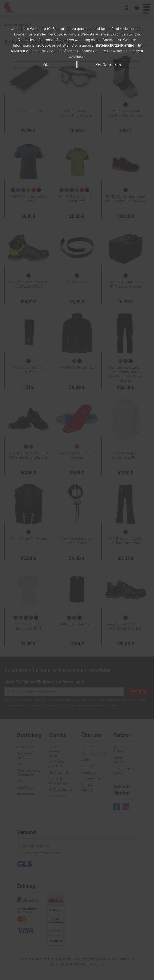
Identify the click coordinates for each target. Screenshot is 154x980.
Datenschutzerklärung (115, 45)
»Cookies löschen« (63, 51)
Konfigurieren (108, 65)
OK (46, 65)
